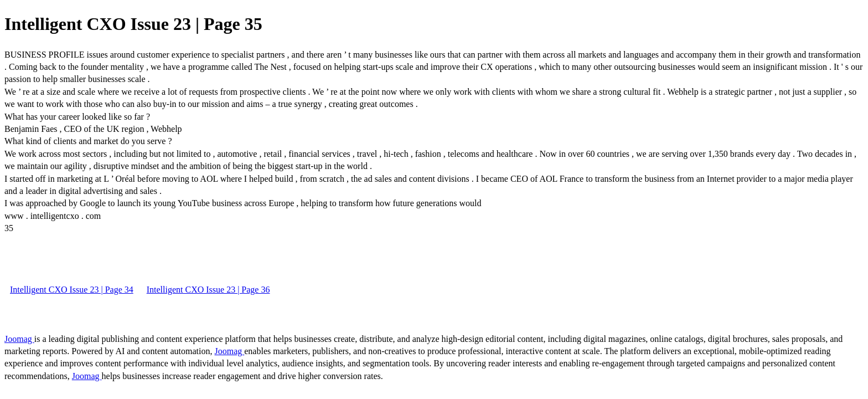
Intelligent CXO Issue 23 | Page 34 (72, 290)
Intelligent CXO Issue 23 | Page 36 (208, 290)
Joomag (19, 339)
